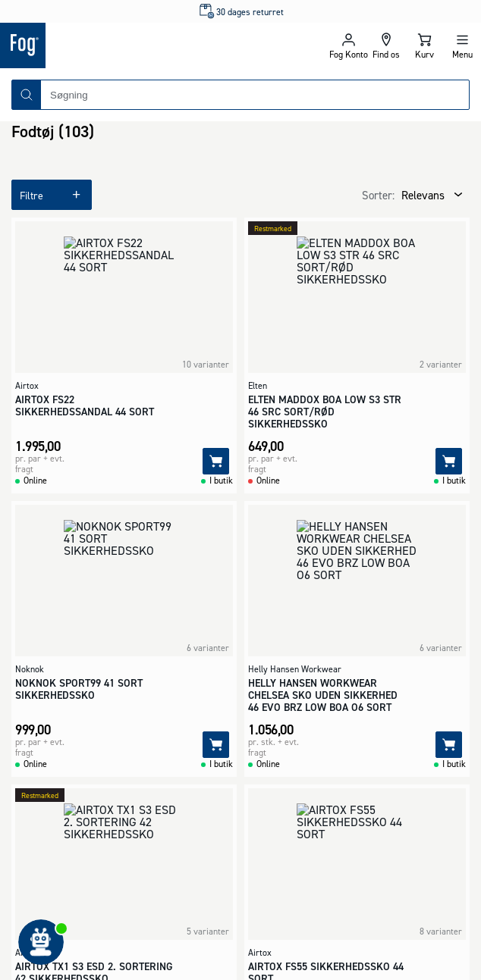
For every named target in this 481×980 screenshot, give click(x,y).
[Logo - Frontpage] (120, 45)
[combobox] (255, 95)
